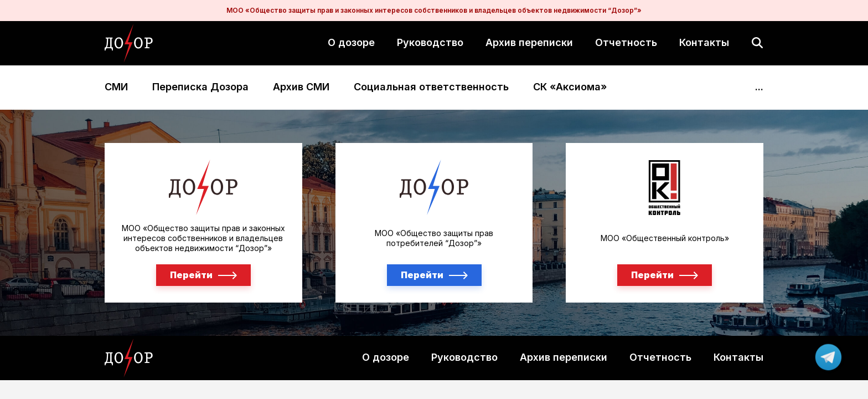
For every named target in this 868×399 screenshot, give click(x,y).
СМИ (116, 87)
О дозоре (351, 42)
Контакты (704, 42)
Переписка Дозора (200, 87)
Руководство (430, 42)
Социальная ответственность (431, 87)
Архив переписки (529, 42)
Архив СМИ (301, 87)
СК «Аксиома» (570, 87)
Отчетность (626, 42)
